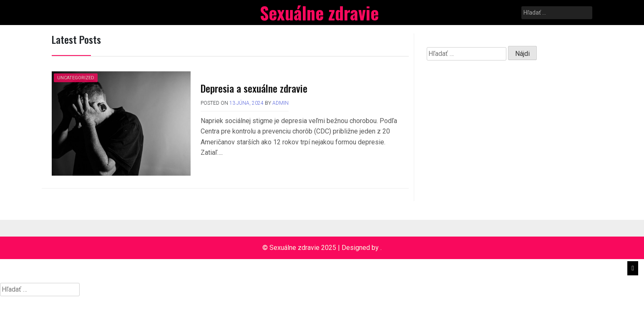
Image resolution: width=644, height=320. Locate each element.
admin (280, 103)
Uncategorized (76, 78)
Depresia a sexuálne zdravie (254, 88)
